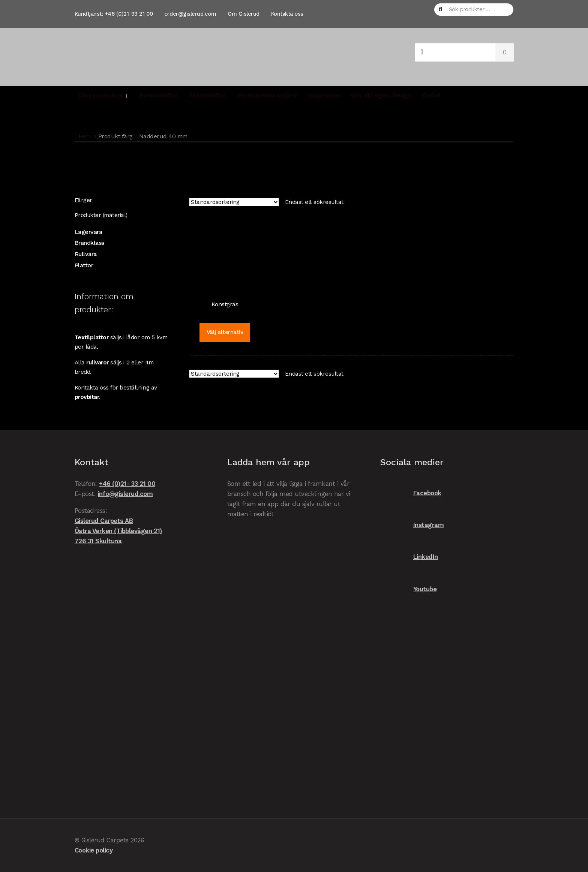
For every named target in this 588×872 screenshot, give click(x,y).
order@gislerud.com (190, 14)
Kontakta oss (287, 14)
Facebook (411, 493)
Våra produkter (101, 95)
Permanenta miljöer (267, 95)
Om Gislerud (244, 14)
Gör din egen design (381, 95)
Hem (85, 136)
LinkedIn (409, 557)
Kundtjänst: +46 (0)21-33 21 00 (114, 14)
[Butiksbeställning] (234, 202)
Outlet (432, 95)
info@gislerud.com (125, 494)
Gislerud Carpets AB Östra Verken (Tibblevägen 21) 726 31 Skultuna (118, 531)
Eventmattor (159, 95)
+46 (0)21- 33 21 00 (127, 484)
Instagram (412, 525)
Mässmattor (208, 95)
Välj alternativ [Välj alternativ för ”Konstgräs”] (225, 332)
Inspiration (324, 95)
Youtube (408, 589)
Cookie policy (94, 850)
